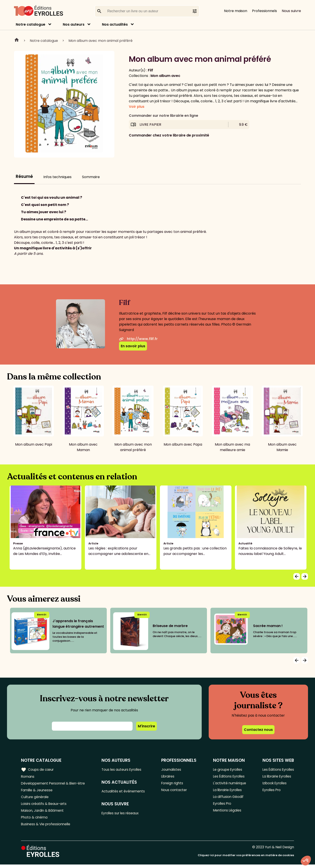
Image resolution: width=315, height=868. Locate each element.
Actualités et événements (125, 792)
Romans (28, 777)
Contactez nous (258, 730)
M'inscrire (146, 726)
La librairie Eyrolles (227, 791)
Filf (150, 70)
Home (17, 41)
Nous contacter (176, 791)
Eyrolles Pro (222, 806)
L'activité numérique (229, 784)
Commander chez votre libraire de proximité (169, 135)
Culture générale (36, 798)
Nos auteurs (74, 24)
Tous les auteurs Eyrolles (124, 770)
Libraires (169, 777)
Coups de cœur (38, 769)
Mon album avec (165, 76)
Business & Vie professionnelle (47, 827)
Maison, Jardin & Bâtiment (43, 813)
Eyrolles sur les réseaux (123, 814)
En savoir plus (133, 346)
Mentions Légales (226, 813)
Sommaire (91, 177)
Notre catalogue (31, 24)
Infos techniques (57, 177)
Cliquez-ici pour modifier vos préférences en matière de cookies (246, 859)
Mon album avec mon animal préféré (101, 41)
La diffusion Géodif (227, 798)
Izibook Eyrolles (273, 784)
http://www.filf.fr (138, 339)
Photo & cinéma (35, 820)
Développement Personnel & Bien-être (55, 784)
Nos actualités (115, 24)
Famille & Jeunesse (37, 791)
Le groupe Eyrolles (227, 770)
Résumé (24, 176)
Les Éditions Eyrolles (228, 777)
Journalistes (172, 770)
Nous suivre (291, 11)
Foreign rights (174, 784)
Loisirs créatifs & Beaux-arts (45, 806)
